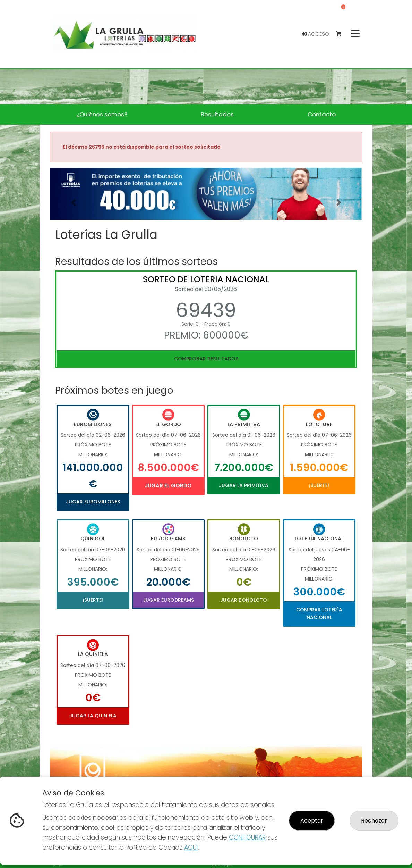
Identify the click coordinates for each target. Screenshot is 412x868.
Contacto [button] (322, 114)
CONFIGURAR (247, 837)
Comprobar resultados (206, 359)
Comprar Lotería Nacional (319, 614)
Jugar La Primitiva (244, 485)
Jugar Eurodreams (168, 600)
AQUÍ (191, 847)
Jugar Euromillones (93, 502)
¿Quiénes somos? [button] (102, 114)
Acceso (315, 34)
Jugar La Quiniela (93, 716)
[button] (73, 203)
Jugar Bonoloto (244, 600)
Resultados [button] (217, 114)
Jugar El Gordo (168, 486)
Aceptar (312, 821)
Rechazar (374, 821)
